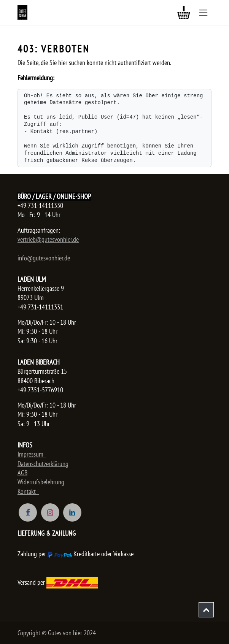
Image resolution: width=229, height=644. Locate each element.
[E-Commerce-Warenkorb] (184, 13)
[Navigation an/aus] (203, 12)
